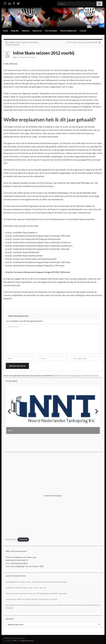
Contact (83, 31)
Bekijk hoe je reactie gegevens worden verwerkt (76, 375)
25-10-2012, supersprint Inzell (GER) (82, 42)
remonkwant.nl (23, 57)
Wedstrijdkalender (68, 31)
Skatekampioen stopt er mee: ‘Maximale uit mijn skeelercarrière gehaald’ (36, 582)
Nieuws (33, 57)
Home (5, 31)
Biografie (15, 31)
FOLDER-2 (11, 539)
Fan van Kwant (51, 31)
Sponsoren (37, 31)
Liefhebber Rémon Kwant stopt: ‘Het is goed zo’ (26, 588)
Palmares (26, 31)
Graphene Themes (27, 641)
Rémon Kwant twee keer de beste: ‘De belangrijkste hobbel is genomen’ (37, 593)
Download (23, 540)
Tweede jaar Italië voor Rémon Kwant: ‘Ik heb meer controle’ (32, 599)
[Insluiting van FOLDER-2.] (53, 496)
